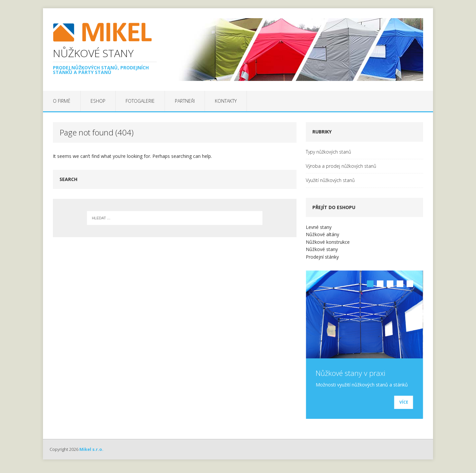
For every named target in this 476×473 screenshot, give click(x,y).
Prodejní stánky (322, 257)
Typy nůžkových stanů (328, 152)
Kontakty (226, 101)
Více (404, 408)
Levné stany (319, 227)
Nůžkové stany (322, 249)
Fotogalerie (140, 101)
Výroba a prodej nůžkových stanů (341, 166)
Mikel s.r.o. (91, 455)
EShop (98, 101)
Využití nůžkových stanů (330, 180)
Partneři (185, 101)
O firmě (62, 101)
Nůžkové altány (322, 234)
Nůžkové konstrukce (328, 242)
